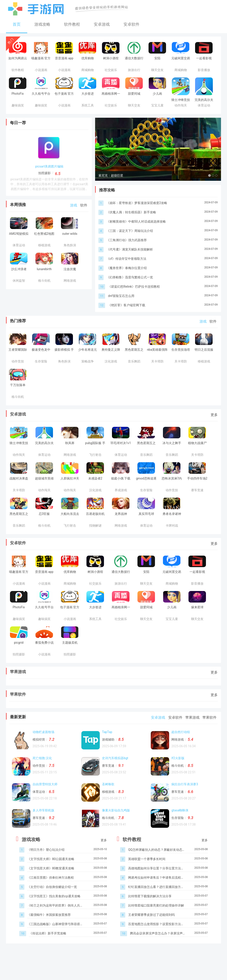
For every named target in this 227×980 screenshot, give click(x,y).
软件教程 (72, 24)
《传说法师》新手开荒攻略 (48, 946)
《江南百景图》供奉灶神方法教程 (51, 890)
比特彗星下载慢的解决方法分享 (150, 909)
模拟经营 (40, 752)
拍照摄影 (45, 173)
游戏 (74, 205)
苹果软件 (18, 706)
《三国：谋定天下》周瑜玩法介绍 (130, 243)
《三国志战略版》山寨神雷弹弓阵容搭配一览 (55, 937)
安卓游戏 (102, 24)
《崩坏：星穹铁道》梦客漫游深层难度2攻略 (137, 215)
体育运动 (40, 804)
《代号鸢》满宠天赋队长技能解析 (130, 262)
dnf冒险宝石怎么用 (121, 308)
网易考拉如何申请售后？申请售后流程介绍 (156, 890)
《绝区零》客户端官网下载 (127, 317)
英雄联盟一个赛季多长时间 (147, 871)
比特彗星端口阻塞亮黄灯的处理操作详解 (156, 918)
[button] (105, 155)
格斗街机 (179, 778)
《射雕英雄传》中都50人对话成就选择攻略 (136, 234)
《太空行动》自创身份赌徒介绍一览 (52, 899)
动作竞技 (40, 778)
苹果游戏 (18, 684)
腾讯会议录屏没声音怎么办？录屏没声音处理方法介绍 (156, 946)
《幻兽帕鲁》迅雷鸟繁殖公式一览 (130, 289)
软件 (84, 205)
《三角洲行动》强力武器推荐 (127, 252)
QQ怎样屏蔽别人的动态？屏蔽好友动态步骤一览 (155, 862)
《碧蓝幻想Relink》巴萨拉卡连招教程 (134, 299)
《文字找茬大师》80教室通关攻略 (51, 881)
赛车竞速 (109, 778)
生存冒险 (179, 830)
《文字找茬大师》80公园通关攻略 (51, 871)
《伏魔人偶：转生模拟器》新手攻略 (131, 224)
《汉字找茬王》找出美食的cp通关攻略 (54, 909)
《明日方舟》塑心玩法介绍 (46, 862)
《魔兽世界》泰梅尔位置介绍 (127, 280)
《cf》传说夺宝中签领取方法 (126, 271)
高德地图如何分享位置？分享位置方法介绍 (156, 881)
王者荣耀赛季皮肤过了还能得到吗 (151, 927)
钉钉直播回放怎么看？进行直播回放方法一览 (156, 900)
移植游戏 (109, 804)
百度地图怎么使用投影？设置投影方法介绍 (156, 937)
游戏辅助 (109, 752)
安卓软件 (131, 24)
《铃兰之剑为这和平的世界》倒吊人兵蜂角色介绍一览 (55, 918)
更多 (214, 427)
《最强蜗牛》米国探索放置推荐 (49, 927)
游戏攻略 (42, 24)
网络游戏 (179, 752)
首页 (17, 24)
